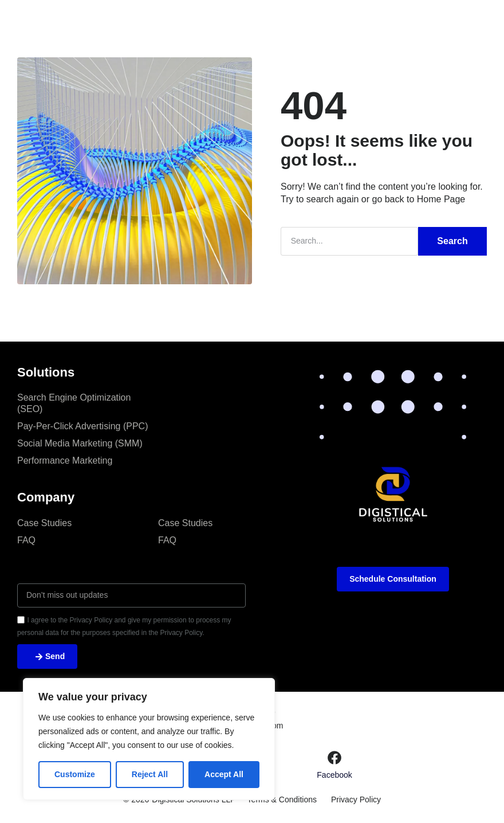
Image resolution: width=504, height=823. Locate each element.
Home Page (441, 199)
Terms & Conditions (282, 800)
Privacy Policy (356, 800)
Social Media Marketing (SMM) (80, 443)
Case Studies (44, 523)
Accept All (224, 774)
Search (452, 241)
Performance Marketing (65, 461)
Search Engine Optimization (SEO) (74, 403)
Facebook (334, 775)
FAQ (26, 540)
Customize (75, 774)
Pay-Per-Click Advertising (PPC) (83, 426)
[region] (149, 739)
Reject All (150, 774)
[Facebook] (334, 758)
